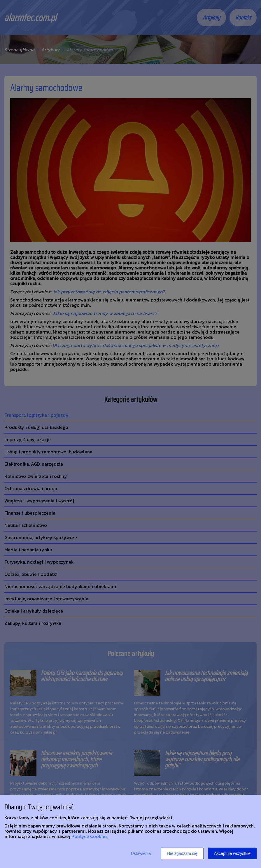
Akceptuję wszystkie (232, 853)
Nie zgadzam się (182, 853)
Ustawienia (141, 853)
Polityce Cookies (89, 836)
